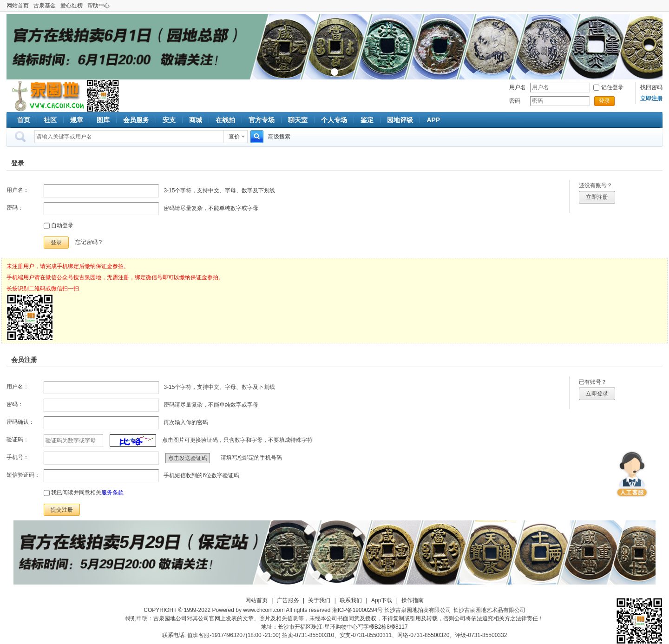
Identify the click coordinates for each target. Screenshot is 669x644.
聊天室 (298, 120)
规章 (77, 120)
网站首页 (18, 6)
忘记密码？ (89, 242)
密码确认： (20, 422)
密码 (515, 101)
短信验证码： (23, 475)
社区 (50, 120)
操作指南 (413, 600)
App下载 (382, 600)
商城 (196, 120)
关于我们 (319, 600)
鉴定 (367, 120)
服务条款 (112, 493)
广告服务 (288, 600)
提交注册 (62, 510)
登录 (604, 101)
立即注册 (597, 197)
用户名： (18, 190)
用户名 (518, 87)
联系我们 (351, 600)
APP (433, 120)
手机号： (18, 457)
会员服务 (136, 120)
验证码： (18, 440)
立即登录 (597, 394)
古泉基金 (45, 6)
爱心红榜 (72, 6)
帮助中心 (98, 6)
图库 (103, 120)
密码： (15, 208)
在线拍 (225, 120)
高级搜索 (279, 137)
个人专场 (334, 120)
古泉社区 (46, 96)
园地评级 (400, 120)
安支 (169, 120)
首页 (24, 120)
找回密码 (651, 87)
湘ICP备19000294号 (357, 610)
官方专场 (262, 120)
